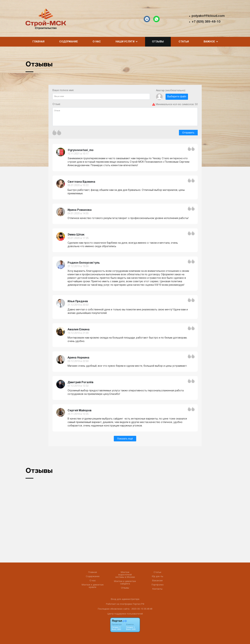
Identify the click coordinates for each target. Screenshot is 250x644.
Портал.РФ (138, 604)
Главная (38, 42)
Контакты (157, 589)
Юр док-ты (157, 577)
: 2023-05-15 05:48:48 (141, 609)
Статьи (184, 42)
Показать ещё (125, 439)
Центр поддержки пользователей (125, 614)
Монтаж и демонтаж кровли (93, 586)
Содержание (69, 42)
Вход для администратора (125, 599)
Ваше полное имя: (101, 94)
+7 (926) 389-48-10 (206, 22)
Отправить (188, 133)
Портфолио (157, 585)
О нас (97, 42)
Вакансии (157, 581)
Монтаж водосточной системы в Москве (125, 575)
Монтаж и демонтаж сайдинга (125, 583)
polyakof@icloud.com (208, 16)
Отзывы (158, 42)
